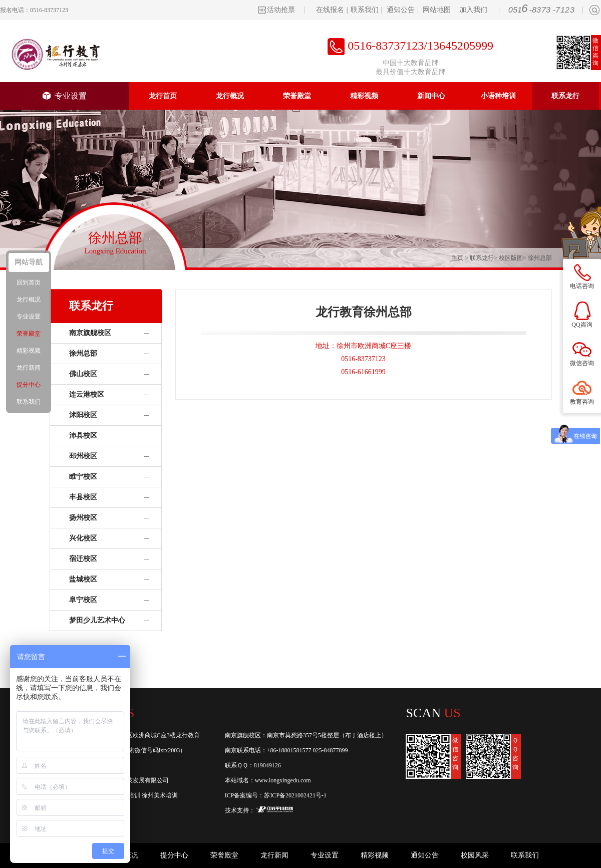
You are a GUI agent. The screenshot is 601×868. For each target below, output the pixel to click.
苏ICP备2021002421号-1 (295, 795)
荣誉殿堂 (297, 96)
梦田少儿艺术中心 (97, 620)
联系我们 (365, 10)
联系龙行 (565, 96)
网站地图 (437, 10)
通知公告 (401, 10)
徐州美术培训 (160, 795)
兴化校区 (83, 538)
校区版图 (511, 258)
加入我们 (473, 10)
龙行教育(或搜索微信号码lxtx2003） (138, 750)
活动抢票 (281, 10)
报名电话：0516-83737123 (34, 10)
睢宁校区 (83, 477)
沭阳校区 (83, 415)
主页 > (461, 258)
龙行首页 (163, 96)
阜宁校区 (83, 600)
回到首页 (29, 282)
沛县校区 (83, 436)
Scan (433, 713)
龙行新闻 (274, 855)
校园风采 (475, 855)
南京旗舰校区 (90, 333)
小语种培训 (498, 96)
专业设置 (65, 96)
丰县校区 (83, 497)
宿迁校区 (83, 559)
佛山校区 (83, 374)
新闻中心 (431, 96)
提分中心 (174, 855)
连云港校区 (87, 394)
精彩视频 (364, 96)
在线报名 (330, 10)
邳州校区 (83, 456)
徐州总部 (540, 258)
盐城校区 (83, 579)
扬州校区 (83, 518)
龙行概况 (230, 96)
